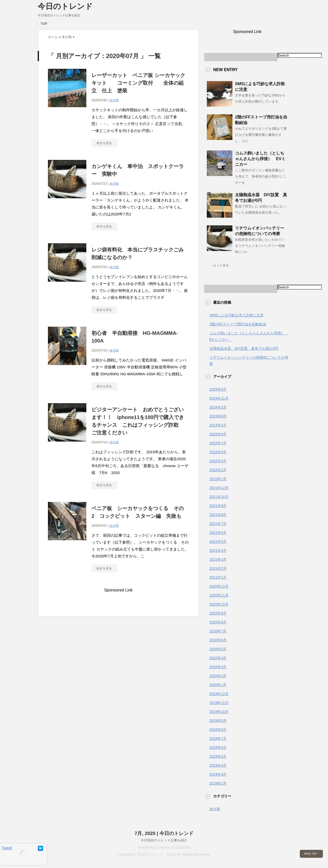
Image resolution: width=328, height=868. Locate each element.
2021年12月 (219, 488)
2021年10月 (219, 497)
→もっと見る (220, 265)
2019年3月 (218, 774)
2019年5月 (218, 756)
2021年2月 (218, 568)
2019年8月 (218, 730)
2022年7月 (218, 443)
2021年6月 (218, 533)
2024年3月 (218, 407)
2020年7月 (218, 631)
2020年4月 (218, 658)
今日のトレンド (65, 6)
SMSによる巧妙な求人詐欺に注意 (237, 315)
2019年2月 (218, 783)
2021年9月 (218, 506)
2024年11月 (219, 398)
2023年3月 (218, 425)
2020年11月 (219, 595)
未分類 (114, 100)
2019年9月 (218, 721)
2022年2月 (218, 470)
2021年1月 (218, 577)
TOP (44, 24)
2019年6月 (218, 748)
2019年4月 (218, 765)
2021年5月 (218, 542)
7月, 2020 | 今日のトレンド (164, 833)
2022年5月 (218, 452)
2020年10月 (219, 604)
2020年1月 (218, 685)
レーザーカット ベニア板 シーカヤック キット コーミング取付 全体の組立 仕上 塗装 (141, 83)
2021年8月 (218, 515)
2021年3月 (218, 559)
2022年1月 (218, 479)
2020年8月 (218, 622)
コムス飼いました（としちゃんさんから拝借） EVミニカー (260, 159)
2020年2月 (218, 676)
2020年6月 (218, 640)
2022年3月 (218, 461)
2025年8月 (218, 389)
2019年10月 (219, 712)
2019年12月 (219, 694)
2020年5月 (218, 649)
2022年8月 (218, 434)
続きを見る (104, 143)
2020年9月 (218, 613)
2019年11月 (219, 703)
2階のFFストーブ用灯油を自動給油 (238, 324)
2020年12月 (219, 586)
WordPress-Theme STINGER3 (164, 847)
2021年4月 (218, 551)
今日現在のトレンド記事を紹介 (164, 840)
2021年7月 (218, 524)
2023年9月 (218, 416)
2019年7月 (218, 739)
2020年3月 (218, 667)
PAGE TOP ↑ (311, 854)
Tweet (7, 848)
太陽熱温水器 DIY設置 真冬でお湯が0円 (244, 348)
